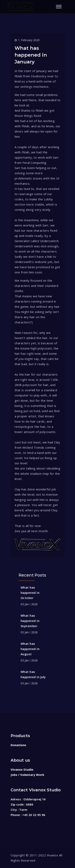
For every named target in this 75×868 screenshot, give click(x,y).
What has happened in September (30, 621)
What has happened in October (30, 593)
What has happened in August (30, 649)
